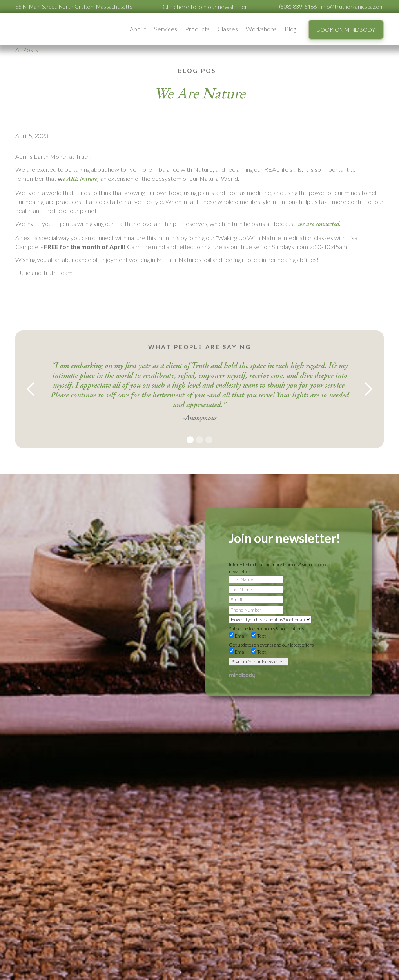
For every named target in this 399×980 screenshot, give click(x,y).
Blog (290, 29)
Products (197, 29)
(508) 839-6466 (298, 6)
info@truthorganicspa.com (352, 6)
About (138, 29)
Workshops (261, 29)
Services (166, 29)
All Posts (27, 50)
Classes (228, 29)
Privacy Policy (335, 677)
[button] (138, 29)
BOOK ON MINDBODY (346, 30)
